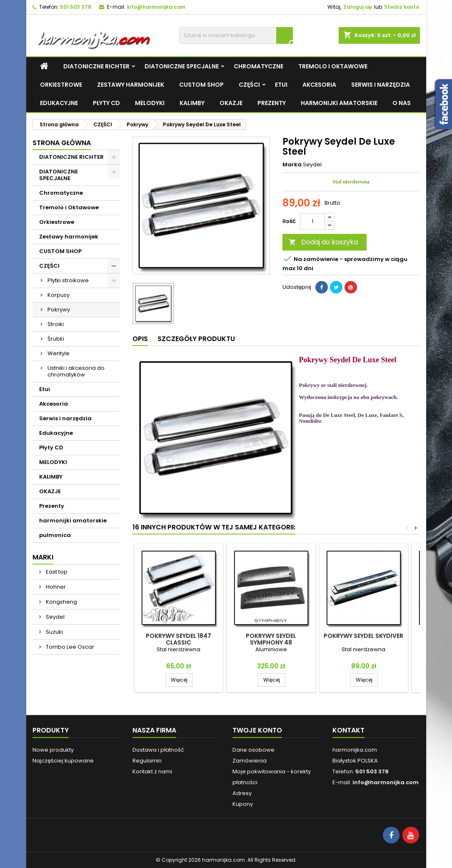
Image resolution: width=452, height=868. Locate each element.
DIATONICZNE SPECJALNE (182, 66)
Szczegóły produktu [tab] (196, 339)
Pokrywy (59, 310)
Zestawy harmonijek (131, 85)
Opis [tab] (140, 339)
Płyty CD (106, 103)
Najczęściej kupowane (63, 761)
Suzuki (54, 632)
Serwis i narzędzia (381, 85)
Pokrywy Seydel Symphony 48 (271, 639)
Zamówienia (250, 761)
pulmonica (55, 535)
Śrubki (56, 339)
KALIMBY (192, 103)
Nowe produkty (53, 750)
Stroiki (56, 324)
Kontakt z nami (152, 771)
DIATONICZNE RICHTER (96, 66)
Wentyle (59, 353)
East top (56, 572)
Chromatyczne (258, 66)
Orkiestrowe (61, 85)
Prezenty (272, 103)
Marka (292, 165)
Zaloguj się (358, 7)
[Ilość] (312, 221)
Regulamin (147, 761)
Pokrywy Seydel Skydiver (363, 636)
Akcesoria (319, 85)
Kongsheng (61, 602)
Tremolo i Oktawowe (333, 66)
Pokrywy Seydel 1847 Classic (179, 639)
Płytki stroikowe (68, 280)
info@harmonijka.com (156, 7)
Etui (281, 85)
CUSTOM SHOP (201, 85)
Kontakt (348, 730)
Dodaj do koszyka (323, 242)
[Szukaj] (236, 35)
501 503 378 (76, 7)
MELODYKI (150, 103)
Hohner (55, 587)
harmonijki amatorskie (339, 103)
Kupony (243, 804)
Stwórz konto (402, 7)
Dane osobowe (253, 750)
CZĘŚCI (249, 85)
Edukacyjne (59, 103)
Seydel (55, 617)
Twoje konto (257, 730)
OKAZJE (231, 103)
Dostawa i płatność (158, 750)
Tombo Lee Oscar (69, 647)
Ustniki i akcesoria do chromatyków (76, 371)
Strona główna (62, 143)
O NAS (402, 103)
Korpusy (59, 295)
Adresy (242, 793)
